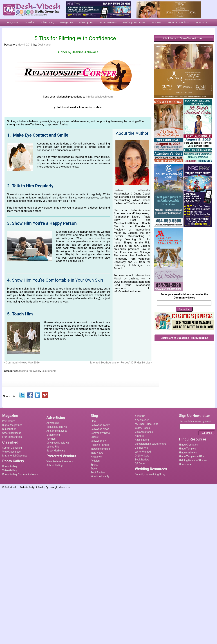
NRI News (96, 457)
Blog (93, 421)
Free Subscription (12, 437)
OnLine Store (142, 456)
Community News (100, 433)
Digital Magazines (12, 425)
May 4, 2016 (25, 45)
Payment (51, 439)
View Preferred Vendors (60, 461)
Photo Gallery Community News (20, 474)
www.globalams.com (60, 487)
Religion (95, 461)
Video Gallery (10, 470)
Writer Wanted (143, 452)
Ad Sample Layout (57, 431)
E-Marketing (53, 435)
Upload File (53, 447)
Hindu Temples (187, 449)
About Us (140, 416)
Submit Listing (54, 465)
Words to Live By (100, 476)
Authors (139, 436)
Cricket (95, 437)
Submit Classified (12, 448)
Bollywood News (100, 429)
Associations (142, 440)
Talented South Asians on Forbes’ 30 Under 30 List (120, 363)
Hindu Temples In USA (191, 457)
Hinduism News (188, 453)
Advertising (53, 423)
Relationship (49, 371)
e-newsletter (142, 420)
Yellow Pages (142, 428)
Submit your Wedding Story (150, 474)
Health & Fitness (100, 445)
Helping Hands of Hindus (193, 460)
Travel (94, 469)
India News (97, 453)
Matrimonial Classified (15, 456)
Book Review (98, 473)
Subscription (9, 429)
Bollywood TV (98, 441)
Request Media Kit (57, 427)
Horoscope (185, 464)
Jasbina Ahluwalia (85, 52)
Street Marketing (56, 451)
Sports (94, 465)
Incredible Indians (100, 449)
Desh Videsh (11, 487)
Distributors (141, 448)
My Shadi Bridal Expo (147, 424)
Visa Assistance (144, 432)
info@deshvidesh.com (99, 97)
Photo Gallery (10, 466)
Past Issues (9, 421)
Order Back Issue (12, 433)
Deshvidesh (44, 45)
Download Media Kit (58, 443)
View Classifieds (12, 452)
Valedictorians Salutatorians (151, 444)
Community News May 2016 (23, 363)
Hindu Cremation (188, 445)
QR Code (140, 464)
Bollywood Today (100, 425)
